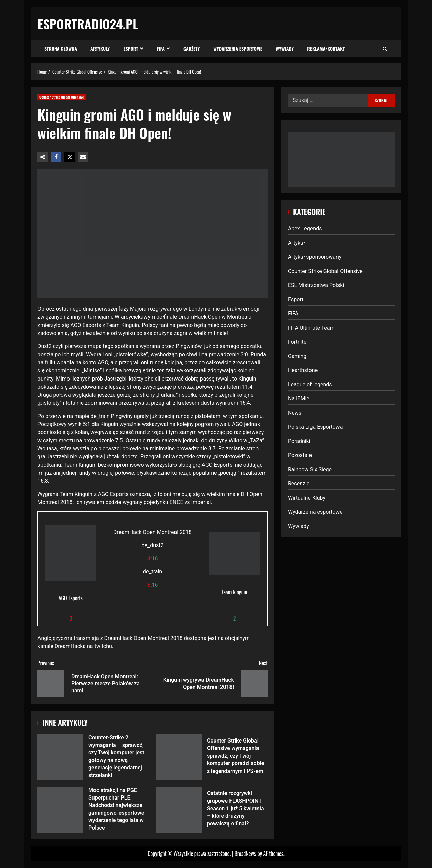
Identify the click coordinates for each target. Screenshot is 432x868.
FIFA (161, 48)
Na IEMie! (299, 399)
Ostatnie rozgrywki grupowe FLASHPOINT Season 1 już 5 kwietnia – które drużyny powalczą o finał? (179, 810)
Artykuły (100, 48)
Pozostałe (300, 455)
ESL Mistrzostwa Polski (316, 285)
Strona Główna (61, 48)
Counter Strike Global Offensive (62, 97)
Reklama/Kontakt (326, 48)
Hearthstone (303, 370)
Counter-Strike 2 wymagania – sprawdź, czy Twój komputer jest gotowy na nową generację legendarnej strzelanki (60, 757)
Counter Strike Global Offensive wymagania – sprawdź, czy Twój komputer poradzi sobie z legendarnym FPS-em (179, 757)
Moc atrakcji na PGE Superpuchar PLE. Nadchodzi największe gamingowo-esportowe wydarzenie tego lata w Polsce (60, 810)
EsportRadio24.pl (88, 24)
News (295, 413)
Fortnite (297, 342)
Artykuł (296, 243)
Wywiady (285, 48)
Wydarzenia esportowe (238, 48)
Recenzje (299, 484)
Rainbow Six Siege (310, 469)
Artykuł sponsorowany (315, 257)
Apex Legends (305, 229)
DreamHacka (70, 646)
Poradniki (299, 441)
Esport (131, 48)
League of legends (310, 384)
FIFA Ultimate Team (311, 328)
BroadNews (245, 853)
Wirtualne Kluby (307, 498)
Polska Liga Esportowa (315, 427)
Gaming (297, 356)
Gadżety (192, 48)
